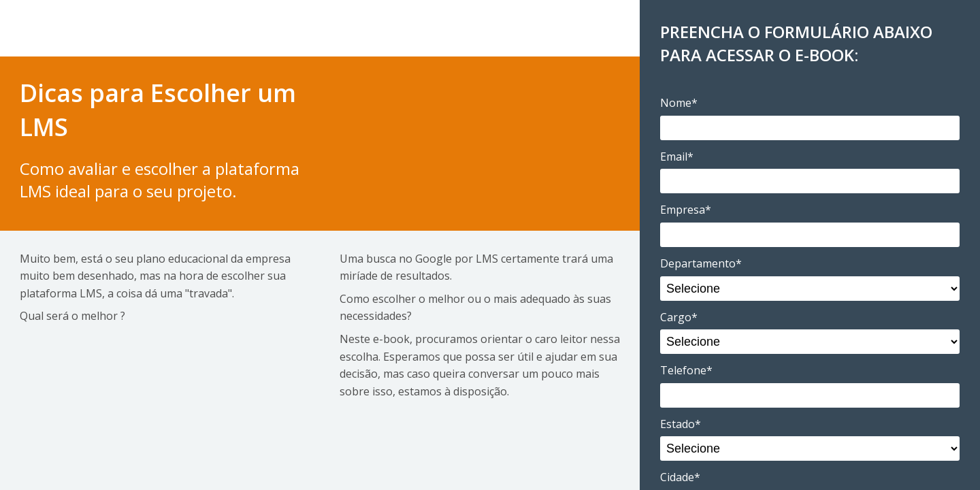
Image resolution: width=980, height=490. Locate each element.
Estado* (681, 424)
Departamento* (701, 263)
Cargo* (679, 317)
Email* (677, 157)
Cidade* (680, 477)
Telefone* (686, 370)
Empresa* (686, 210)
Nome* (679, 103)
